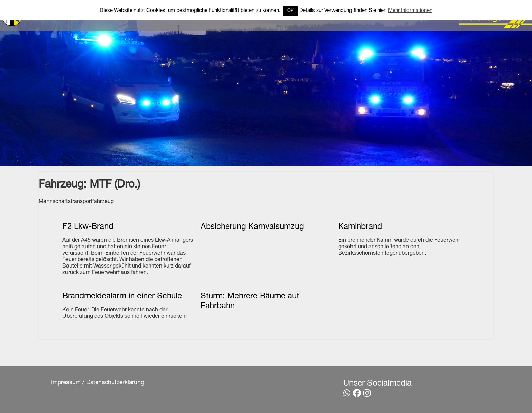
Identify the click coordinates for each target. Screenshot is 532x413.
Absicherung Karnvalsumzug (252, 227)
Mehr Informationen (410, 11)
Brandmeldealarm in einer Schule (122, 297)
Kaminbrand (360, 227)
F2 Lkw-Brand (88, 227)
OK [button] (291, 11)
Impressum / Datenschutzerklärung (98, 383)
